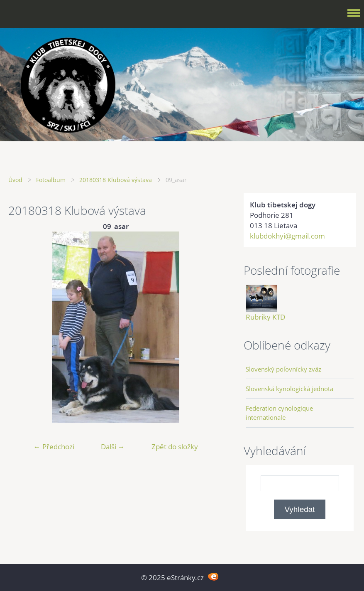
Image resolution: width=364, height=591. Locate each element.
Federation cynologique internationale (279, 413)
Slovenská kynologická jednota (289, 389)
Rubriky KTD (265, 317)
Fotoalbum (51, 180)
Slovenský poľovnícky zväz (283, 369)
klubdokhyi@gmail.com (287, 236)
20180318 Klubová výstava (116, 180)
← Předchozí (54, 447)
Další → (113, 447)
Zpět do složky (175, 447)
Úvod (15, 180)
